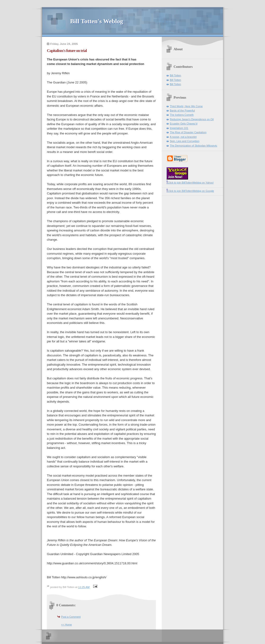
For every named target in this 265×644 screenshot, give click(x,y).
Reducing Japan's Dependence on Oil (192, 119)
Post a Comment (71, 617)
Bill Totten (175, 75)
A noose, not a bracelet (183, 137)
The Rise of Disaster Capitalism (188, 132)
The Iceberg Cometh (182, 115)
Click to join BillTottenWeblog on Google (190, 191)
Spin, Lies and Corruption (185, 141)
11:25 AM (84, 587)
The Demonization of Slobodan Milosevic (193, 146)
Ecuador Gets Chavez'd (184, 124)
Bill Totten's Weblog (97, 21)
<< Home (66, 625)
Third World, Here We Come (186, 106)
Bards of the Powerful (182, 110)
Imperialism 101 (179, 128)
